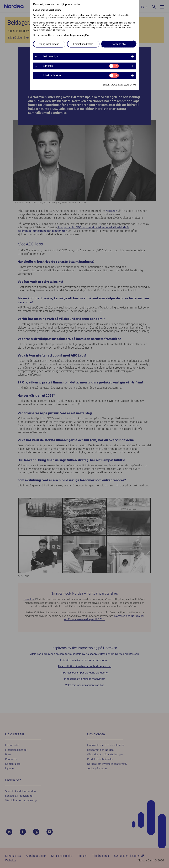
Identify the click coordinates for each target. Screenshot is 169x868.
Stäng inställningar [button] (49, 44)
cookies (49, 35)
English (44, 10)
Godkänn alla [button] (119, 44)
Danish (36, 10)
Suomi (58, 10)
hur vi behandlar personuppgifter (73, 35)
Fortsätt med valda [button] (83, 44)
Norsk (51, 10)
